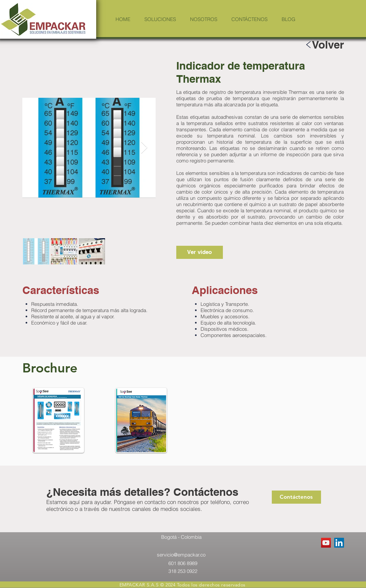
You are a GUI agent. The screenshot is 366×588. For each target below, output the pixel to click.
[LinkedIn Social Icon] (339, 543)
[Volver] (328, 44)
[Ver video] (200, 252)
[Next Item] (144, 148)
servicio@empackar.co (181, 555)
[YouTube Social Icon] (326, 543)
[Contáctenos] (296, 497)
